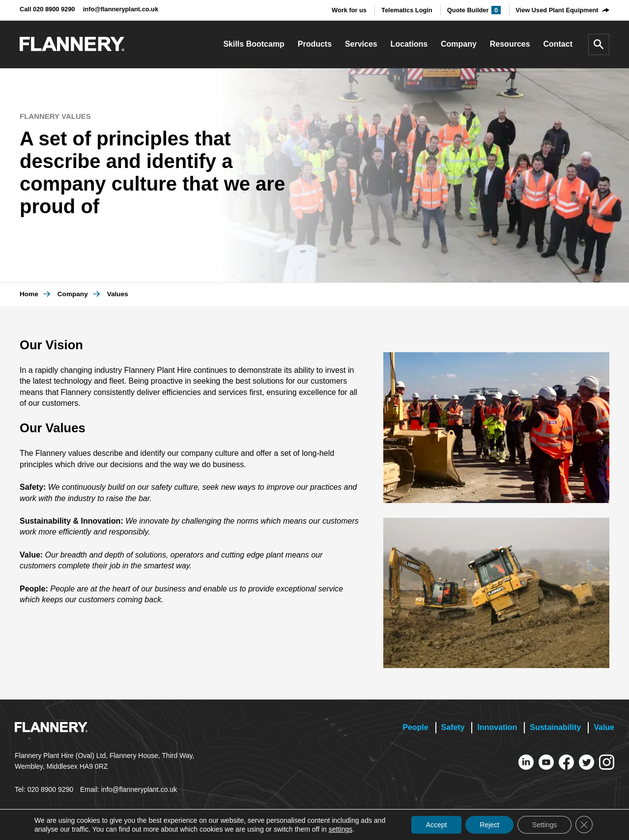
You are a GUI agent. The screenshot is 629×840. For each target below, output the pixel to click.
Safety (453, 727)
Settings (544, 825)
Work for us (349, 10)
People (415, 727)
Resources (510, 44)
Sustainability (555, 727)
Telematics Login (407, 10)
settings (341, 829)
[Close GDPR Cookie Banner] (584, 825)
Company (459, 44)
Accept (435, 825)
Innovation (497, 727)
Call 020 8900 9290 (47, 9)
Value (604, 727)
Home (29, 294)
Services (361, 44)
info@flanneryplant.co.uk (121, 9)
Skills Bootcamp (254, 44)
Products (315, 44)
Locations (409, 44)
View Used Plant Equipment (557, 10)
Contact (558, 44)
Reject (488, 825)
